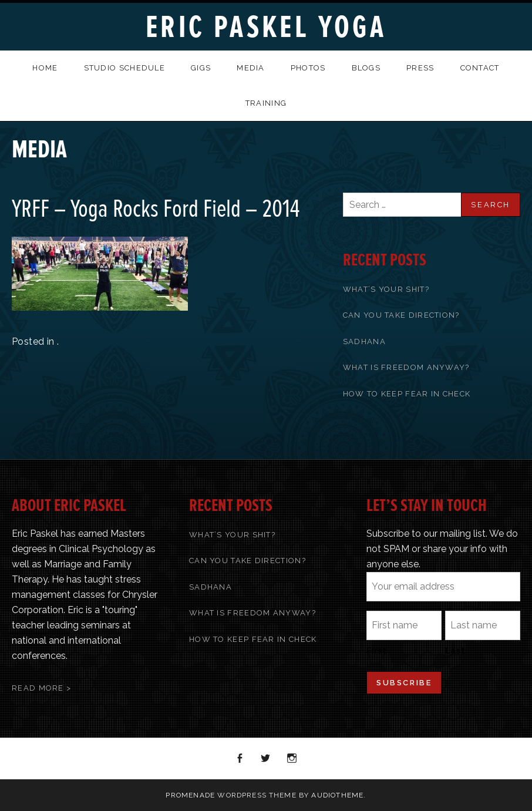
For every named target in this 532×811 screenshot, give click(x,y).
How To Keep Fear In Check (407, 394)
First (376, 651)
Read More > (41, 688)
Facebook (240, 759)
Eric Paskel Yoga (266, 27)
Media (251, 68)
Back (510, 143)
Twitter (266, 759)
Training (266, 103)
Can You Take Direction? (401, 315)
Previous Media (494, 143)
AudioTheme (337, 795)
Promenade (190, 795)
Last (455, 651)
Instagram (292, 759)
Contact (480, 68)
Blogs (366, 68)
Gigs (201, 68)
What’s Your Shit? (386, 289)
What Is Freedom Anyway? (406, 367)
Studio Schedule (125, 68)
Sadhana (364, 341)
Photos (308, 68)
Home (45, 68)
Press (420, 68)
